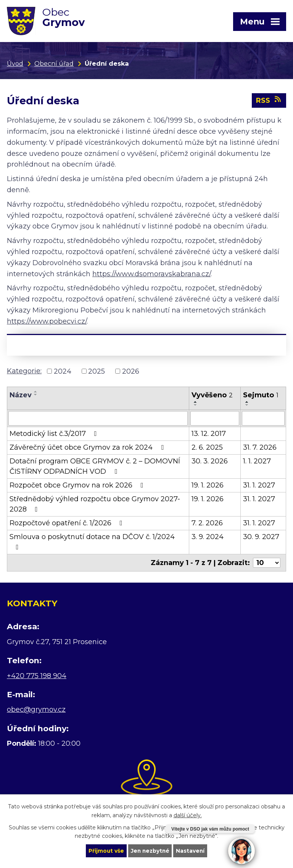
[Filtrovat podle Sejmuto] (263, 419)
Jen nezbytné (150, 850)
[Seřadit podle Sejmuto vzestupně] (247, 403)
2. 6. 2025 (207, 449)
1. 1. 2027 (257, 462)
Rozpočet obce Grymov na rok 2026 (78, 486)
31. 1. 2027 (259, 486)
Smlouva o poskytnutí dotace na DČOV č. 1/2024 (92, 543)
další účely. (188, 815)
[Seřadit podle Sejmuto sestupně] (247, 406)
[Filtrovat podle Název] (98, 419)
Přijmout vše (105, 850)
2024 (63, 372)
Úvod (15, 63)
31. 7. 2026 (260, 449)
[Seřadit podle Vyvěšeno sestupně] (196, 406)
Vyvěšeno (212, 396)
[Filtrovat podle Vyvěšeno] (215, 419)
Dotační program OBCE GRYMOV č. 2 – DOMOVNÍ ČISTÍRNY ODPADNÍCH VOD (95, 467)
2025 (97, 372)
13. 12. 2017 (209, 435)
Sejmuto (261, 396)
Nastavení (192, 850)
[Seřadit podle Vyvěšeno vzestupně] (196, 403)
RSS (269, 101)
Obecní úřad (54, 63)
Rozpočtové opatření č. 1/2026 (68, 524)
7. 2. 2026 (207, 524)
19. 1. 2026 (208, 486)
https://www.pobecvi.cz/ (47, 322)
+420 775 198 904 (37, 677)
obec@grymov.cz (36, 711)
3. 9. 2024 (208, 538)
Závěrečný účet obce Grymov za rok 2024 (88, 449)
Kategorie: (24, 372)
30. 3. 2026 (210, 462)
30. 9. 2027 (261, 538)
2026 (131, 372)
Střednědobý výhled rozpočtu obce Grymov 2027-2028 (95, 505)
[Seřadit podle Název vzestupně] (36, 393)
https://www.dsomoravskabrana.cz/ (151, 275)
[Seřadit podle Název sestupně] (36, 396)
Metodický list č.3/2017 (55, 435)
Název (21, 396)
